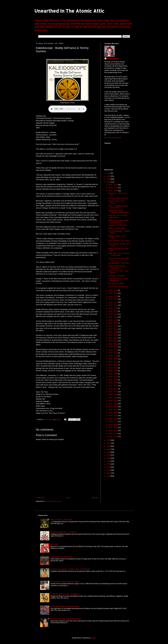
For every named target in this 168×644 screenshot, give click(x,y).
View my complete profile (113, 138)
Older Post (95, 498)
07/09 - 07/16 (113, 356)
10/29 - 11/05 (113, 308)
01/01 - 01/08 (113, 437)
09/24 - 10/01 (113, 323)
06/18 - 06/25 (113, 365)
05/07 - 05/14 (113, 383)
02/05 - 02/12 (113, 422)
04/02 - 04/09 (113, 398)
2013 (109, 467)
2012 (109, 470)
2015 (109, 461)
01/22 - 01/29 (113, 428)
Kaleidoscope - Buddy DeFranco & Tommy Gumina (119, 212)
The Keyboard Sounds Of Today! (62, 557)
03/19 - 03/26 (113, 404)
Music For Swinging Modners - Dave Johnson (118, 207)
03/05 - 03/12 (113, 410)
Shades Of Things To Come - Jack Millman (65, 594)
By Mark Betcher (113, 58)
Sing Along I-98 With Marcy (117, 225)
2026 (109, 173)
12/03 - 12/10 (113, 293)
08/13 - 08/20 (113, 341)
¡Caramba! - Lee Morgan (116, 276)
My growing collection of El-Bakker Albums (65, 606)
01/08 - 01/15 (113, 434)
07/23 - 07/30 (113, 350)
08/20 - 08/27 (113, 338)
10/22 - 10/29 (113, 311)
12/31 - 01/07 (113, 185)
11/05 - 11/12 (113, 305)
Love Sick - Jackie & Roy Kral (118, 198)
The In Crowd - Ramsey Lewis (118, 286)
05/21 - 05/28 (113, 377)
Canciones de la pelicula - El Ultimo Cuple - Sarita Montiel (70, 569)
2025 (109, 176)
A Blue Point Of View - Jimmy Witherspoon (118, 280)
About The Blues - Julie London (119, 241)
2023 (109, 182)
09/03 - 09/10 (113, 332)
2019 (109, 449)
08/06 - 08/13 (113, 344)
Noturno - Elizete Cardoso (117, 228)
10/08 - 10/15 (113, 317)
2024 (109, 179)
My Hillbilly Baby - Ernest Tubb (119, 263)
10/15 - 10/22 (113, 314)
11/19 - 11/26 (113, 299)
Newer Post (41, 498)
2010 (109, 476)
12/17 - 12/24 (113, 191)
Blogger (93, 638)
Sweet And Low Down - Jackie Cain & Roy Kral (118, 221)
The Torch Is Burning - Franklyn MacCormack (66, 619)
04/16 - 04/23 (113, 392)
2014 (109, 464)
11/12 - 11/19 (113, 302)
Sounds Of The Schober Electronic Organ (65, 582)
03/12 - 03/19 (113, 407)
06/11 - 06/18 (113, 368)
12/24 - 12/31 (113, 188)
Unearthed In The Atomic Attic (69, 11)
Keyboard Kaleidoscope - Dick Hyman (63, 532)
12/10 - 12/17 (113, 290)
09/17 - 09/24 (113, 326)
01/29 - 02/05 (113, 425)
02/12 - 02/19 (113, 419)
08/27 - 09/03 (113, 335)
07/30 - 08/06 (113, 347)
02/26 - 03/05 (113, 413)
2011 (109, 473)
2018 (109, 452)
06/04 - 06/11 (113, 371)
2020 (109, 446)
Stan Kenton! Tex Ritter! (116, 284)
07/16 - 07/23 (113, 353)
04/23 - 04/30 (113, 389)
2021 (109, 443)
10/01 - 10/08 (113, 320)
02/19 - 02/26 (113, 416)
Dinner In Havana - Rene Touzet (61, 520)
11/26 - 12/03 (113, 296)
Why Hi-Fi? (54, 544)
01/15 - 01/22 (113, 431)
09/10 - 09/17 (113, 329)
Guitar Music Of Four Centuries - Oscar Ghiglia (119, 254)
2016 (109, 458)
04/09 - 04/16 (113, 395)
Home (68, 498)
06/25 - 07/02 (113, 362)
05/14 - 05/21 (113, 380)
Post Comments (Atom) (53, 501)
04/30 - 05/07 (113, 386)
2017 (109, 455)
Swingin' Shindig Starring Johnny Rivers (117, 267)
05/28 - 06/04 (113, 374)
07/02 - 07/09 (113, 359)
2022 (109, 440)
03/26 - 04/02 (113, 401)
